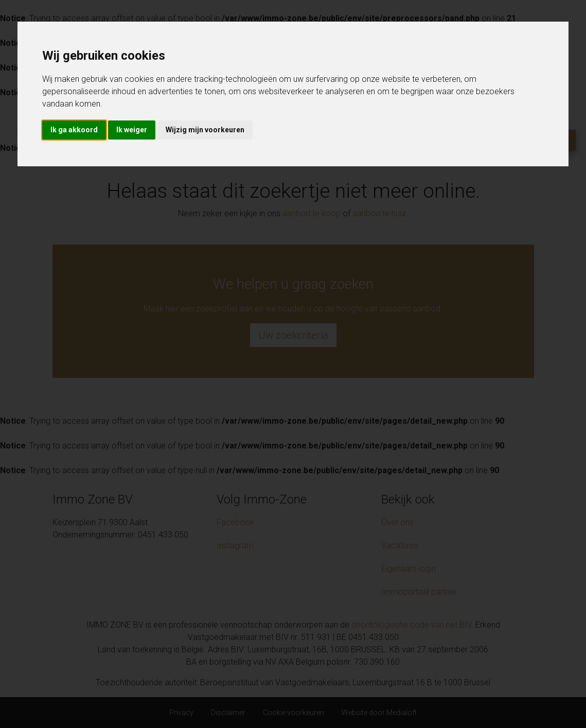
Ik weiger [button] (132, 130)
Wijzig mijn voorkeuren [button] (205, 130)
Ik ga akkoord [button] (74, 130)
